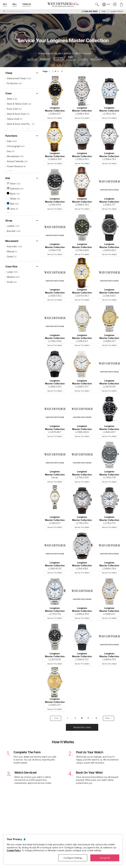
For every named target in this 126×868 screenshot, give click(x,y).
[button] (106, 5)
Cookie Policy (14, 850)
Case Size (11, 266)
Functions (11, 136)
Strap (9, 221)
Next (109, 718)
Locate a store (116, 11)
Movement (12, 241)
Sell (15, 4)
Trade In (26, 4)
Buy (5, 4)
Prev (56, 718)
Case (8, 93)
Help (104, 11)
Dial (8, 178)
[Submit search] (97, 5)
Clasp (9, 73)
